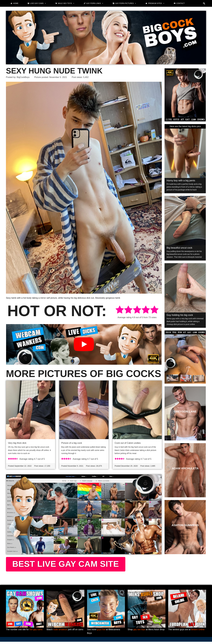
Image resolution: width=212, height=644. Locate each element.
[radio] (120, 310)
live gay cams (36, 632)
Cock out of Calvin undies (128, 443)
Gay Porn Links (95, 3)
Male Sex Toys (66, 3)
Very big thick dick (17, 443)
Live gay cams (38, 3)
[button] (204, 3)
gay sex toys (139, 632)
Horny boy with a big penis (181, 181)
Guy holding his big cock (180, 315)
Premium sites (156, 3)
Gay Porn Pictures (126, 3)
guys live (101, 632)
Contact (180, 3)
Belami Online (198, 632)
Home (16, 3)
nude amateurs (60, 632)
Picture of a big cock (72, 443)
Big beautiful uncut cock (179, 248)
